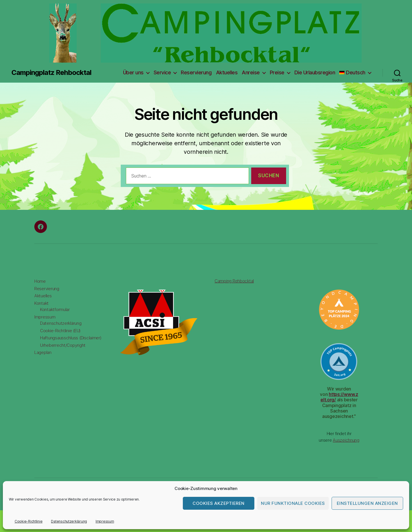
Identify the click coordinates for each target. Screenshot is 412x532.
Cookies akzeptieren (219, 503)
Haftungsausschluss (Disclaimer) (71, 338)
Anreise (251, 72)
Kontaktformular (55, 309)
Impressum (105, 521)
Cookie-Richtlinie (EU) (60, 331)
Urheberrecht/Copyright (63, 345)
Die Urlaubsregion (315, 72)
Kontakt (41, 303)
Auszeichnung (346, 440)
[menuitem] (355, 73)
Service (162, 72)
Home (40, 281)
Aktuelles (227, 72)
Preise (277, 72)
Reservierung (196, 72)
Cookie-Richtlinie (28, 521)
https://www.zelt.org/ (339, 397)
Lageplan (43, 352)
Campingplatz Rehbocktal (51, 73)
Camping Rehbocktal (234, 281)
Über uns (133, 72)
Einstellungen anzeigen (367, 503)
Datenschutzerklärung (69, 521)
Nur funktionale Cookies (293, 503)
